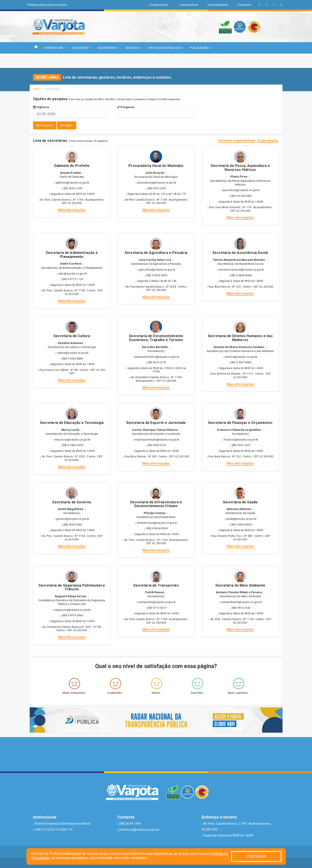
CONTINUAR (256, 856)
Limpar (67, 125)
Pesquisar (126, 107)
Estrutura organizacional (237, 140)
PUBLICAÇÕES (201, 48)
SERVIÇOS (133, 48)
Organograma (268, 140)
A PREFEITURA (55, 48)
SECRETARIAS (108, 48)
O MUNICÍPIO (82, 48)
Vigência (41, 107)
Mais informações (72, 209)
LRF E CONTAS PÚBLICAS (166, 48)
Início (37, 89)
